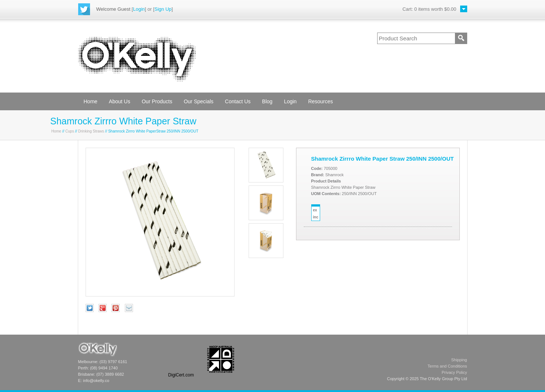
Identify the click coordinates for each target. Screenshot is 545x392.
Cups (69, 131)
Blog (267, 101)
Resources (321, 101)
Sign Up (163, 9)
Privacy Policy (454, 372)
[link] (181, 359)
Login (139, 9)
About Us (120, 101)
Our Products (157, 101)
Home (91, 101)
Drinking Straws (91, 131)
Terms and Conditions (447, 366)
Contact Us (238, 101)
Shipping (459, 360)
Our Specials (199, 101)
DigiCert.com (181, 375)
